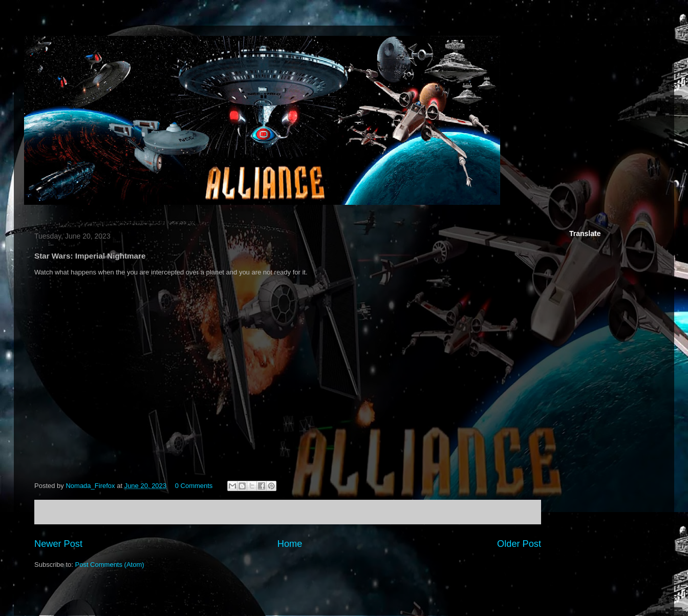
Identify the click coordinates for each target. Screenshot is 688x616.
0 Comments (194, 486)
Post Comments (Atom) (110, 565)
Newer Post (58, 544)
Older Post (519, 544)
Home (290, 544)
